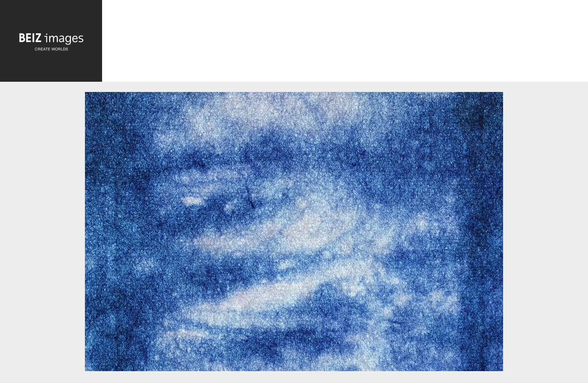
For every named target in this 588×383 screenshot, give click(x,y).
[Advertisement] (345, 43)
